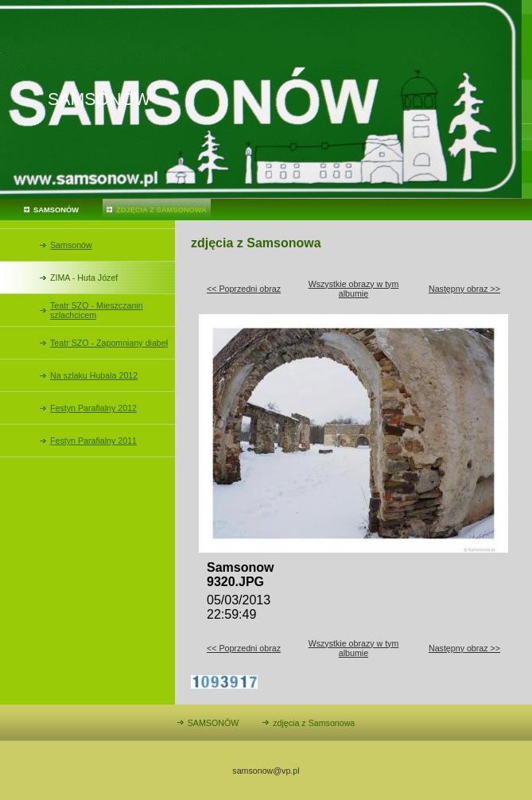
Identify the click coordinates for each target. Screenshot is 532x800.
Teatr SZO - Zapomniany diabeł (109, 343)
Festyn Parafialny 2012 (93, 408)
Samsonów (71, 245)
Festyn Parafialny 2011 (93, 441)
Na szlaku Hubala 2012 (94, 375)
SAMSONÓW (56, 210)
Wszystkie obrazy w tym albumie (354, 289)
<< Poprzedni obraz (244, 289)
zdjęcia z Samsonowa (161, 210)
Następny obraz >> (464, 289)
